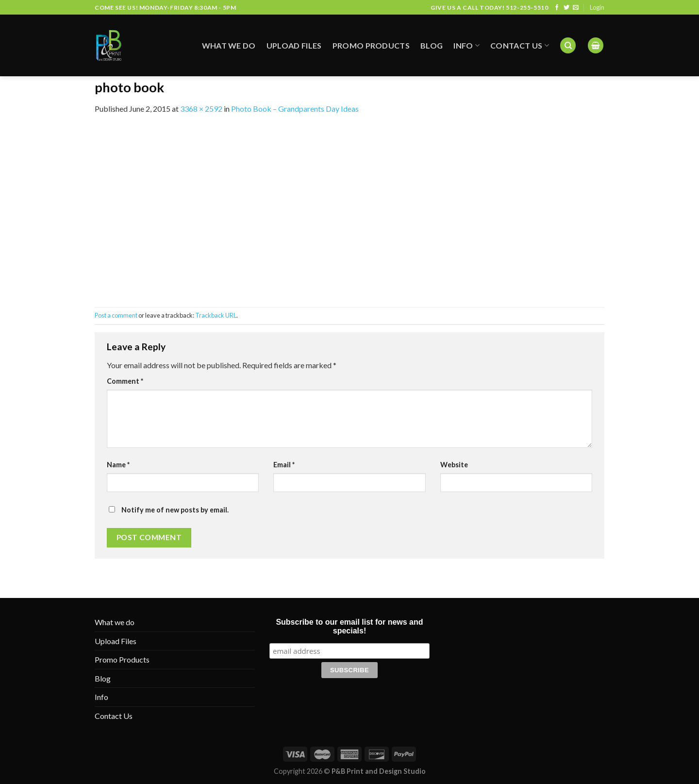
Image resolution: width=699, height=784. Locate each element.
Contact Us (520, 37)
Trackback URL (216, 315)
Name (118, 465)
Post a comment (116, 315)
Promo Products (371, 37)
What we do (229, 37)
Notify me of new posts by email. (175, 510)
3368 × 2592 (201, 109)
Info (466, 37)
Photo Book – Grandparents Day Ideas (295, 109)
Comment (125, 381)
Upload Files (294, 37)
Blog (432, 37)
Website (454, 465)
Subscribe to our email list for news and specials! (349, 626)
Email (284, 465)
